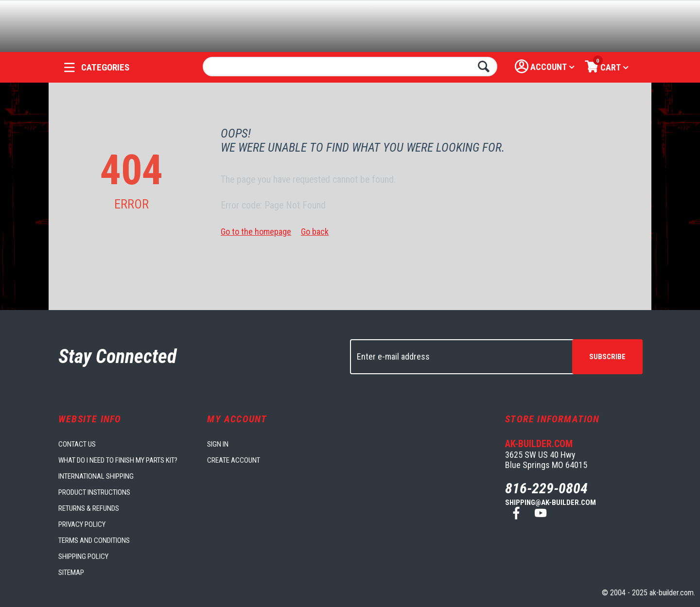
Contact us (77, 444)
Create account (234, 460)
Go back (315, 232)
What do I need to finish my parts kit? (118, 460)
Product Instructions (94, 492)
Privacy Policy (82, 524)
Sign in (218, 444)
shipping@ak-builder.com (551, 503)
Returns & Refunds (89, 508)
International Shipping (96, 476)
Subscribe (607, 357)
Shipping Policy (83, 556)
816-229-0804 (546, 488)
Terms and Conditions (94, 540)
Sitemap (71, 572)
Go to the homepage (256, 232)
